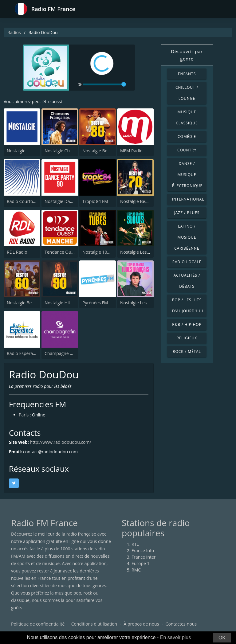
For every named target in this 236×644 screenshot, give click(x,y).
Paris (24, 415)
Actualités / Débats (187, 281)
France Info (143, 550)
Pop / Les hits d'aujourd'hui (188, 305)
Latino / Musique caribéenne (187, 237)
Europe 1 (141, 563)
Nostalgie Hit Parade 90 (68, 303)
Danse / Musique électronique (187, 175)
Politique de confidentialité (38, 624)
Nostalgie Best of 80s (103, 151)
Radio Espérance (23, 353)
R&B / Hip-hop (187, 324)
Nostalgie (16, 151)
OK (222, 638)
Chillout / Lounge (187, 93)
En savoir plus (176, 637)
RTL (135, 544)
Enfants (187, 74)
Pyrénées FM (95, 303)
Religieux (187, 338)
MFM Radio (131, 151)
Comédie (187, 137)
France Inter (144, 557)
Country (187, 150)
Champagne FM (60, 353)
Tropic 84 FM (95, 201)
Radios (14, 32)
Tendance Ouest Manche (69, 252)
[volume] (104, 84)
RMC (136, 570)
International (188, 199)
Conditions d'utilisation (94, 624)
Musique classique (187, 117)
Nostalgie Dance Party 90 (70, 201)
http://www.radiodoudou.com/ (60, 442)
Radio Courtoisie (23, 201)
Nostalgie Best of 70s (141, 201)
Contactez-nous (181, 624)
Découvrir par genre (187, 55)
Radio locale (187, 262)
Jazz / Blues (187, 213)
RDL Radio (17, 252)
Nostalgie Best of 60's (28, 303)
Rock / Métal (187, 351)
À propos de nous (141, 624)
